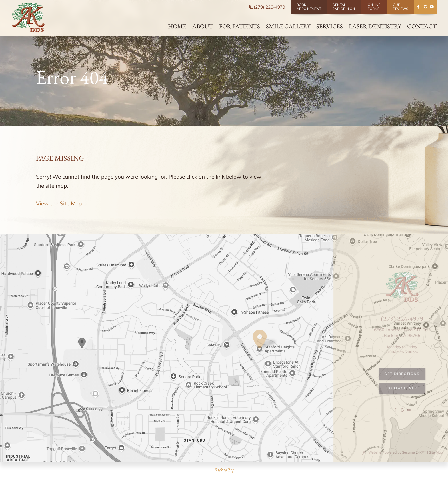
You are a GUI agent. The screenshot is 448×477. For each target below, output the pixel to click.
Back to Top (224, 470)
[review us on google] (425, 7)
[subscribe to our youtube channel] (432, 7)
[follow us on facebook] (418, 7)
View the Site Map (59, 203)
